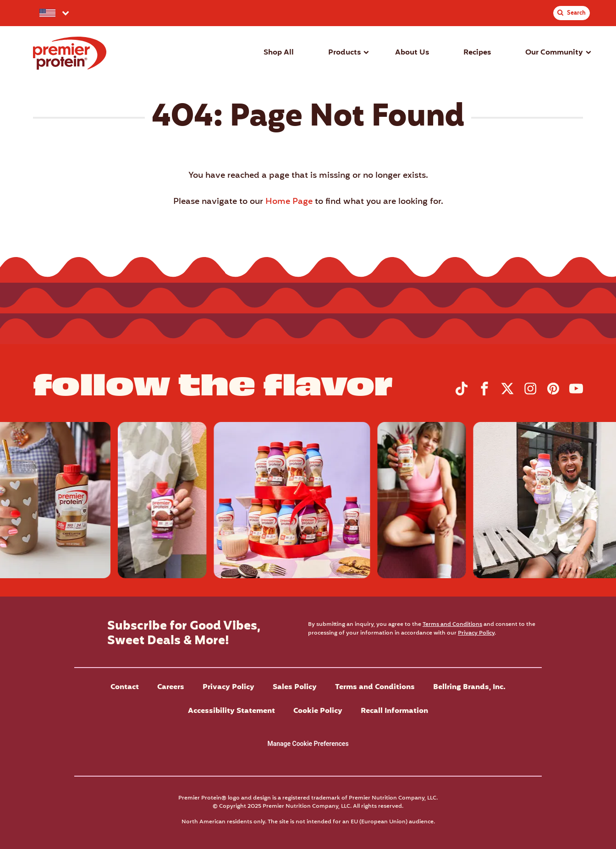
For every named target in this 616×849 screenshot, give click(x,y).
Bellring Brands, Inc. (469, 687)
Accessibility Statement (231, 711)
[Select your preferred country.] (53, 13)
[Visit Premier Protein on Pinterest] (553, 394)
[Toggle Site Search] (572, 13)
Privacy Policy (476, 633)
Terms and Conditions (452, 624)
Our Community (554, 53)
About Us (412, 53)
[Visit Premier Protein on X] (507, 394)
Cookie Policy (318, 711)
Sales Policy (295, 687)
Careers (171, 687)
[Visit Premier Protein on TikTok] (462, 394)
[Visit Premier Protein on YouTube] (576, 394)
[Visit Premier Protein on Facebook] (484, 394)
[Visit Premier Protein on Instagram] (530, 394)
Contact (125, 687)
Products (344, 53)
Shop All (279, 53)
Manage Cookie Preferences (308, 744)
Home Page (289, 202)
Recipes (477, 53)
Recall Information (394, 711)
